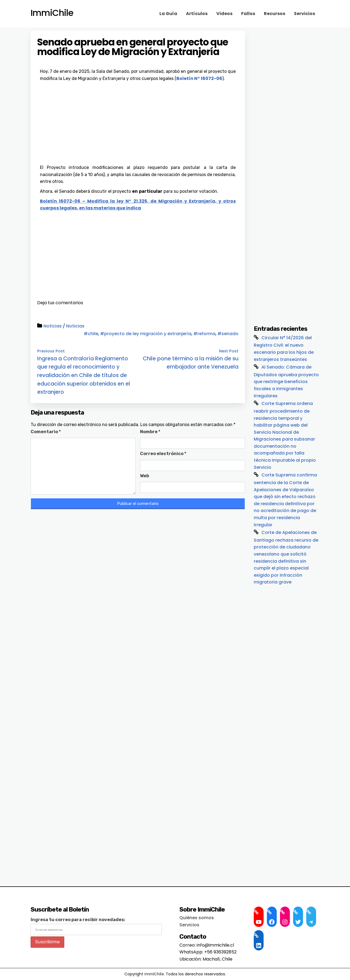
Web (145, 476)
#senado (228, 334)
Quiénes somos (197, 918)
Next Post (229, 351)
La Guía (168, 14)
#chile (91, 334)
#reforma (204, 334)
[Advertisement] (138, 123)
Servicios (304, 14)
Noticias (53, 326)
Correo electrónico (163, 454)
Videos (224, 14)
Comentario (46, 432)
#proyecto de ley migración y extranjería (146, 334)
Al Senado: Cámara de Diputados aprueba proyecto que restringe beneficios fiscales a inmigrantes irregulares (286, 381)
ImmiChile (52, 13)
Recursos (275, 14)
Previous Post (51, 351)
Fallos (248, 14)
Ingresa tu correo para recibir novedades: (78, 920)
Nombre (150, 432)
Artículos (197, 14)
